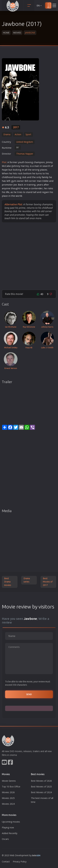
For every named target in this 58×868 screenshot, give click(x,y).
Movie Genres (9, 781)
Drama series (27, 580)
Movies (17, 33)
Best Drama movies (8, 582)
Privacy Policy (20, 862)
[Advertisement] (29, 256)
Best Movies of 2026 (41, 781)
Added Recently (10, 833)
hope (5, 170)
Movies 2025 (8, 798)
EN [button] (39, 6)
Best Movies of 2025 (41, 787)
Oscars (5, 839)
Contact (6, 862)
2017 (16, 127)
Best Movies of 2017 (48, 582)
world (19, 196)
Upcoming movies (11, 822)
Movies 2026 (8, 792)
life (8, 192)
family (45, 177)
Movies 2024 (8, 804)
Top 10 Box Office (11, 787)
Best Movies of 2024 (41, 792)
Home (6, 33)
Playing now (8, 827)
